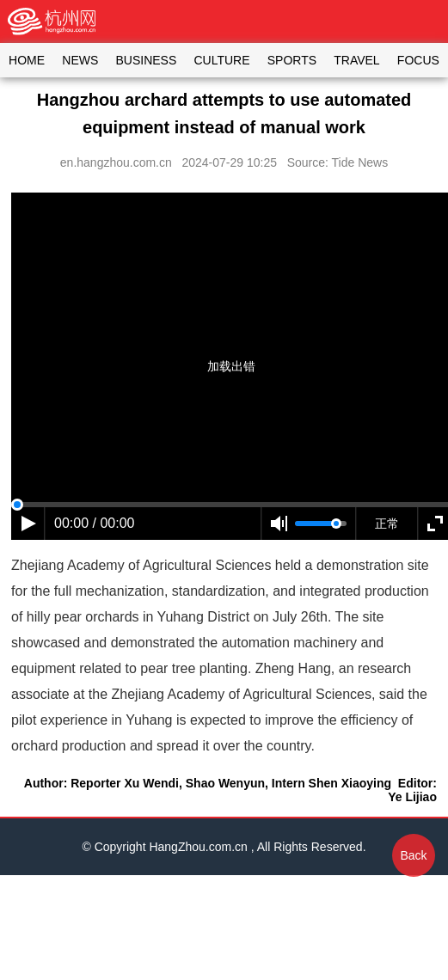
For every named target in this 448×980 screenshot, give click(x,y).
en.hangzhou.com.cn (116, 162)
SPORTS (292, 60)
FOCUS (418, 60)
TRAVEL (356, 60)
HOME (27, 60)
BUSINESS (146, 60)
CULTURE (221, 60)
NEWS (80, 60)
